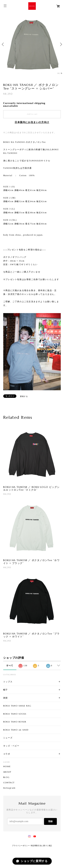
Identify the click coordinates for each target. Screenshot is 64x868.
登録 (50, 821)
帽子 (6, 690)
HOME (7, 766)
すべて (10, 666)
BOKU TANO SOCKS (15, 714)
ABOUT (7, 772)
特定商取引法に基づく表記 (41, 846)
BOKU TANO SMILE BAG (17, 706)
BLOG (6, 777)
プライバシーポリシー (21, 846)
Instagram (9, 788)
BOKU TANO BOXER (15, 722)
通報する (24, 396)
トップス (8, 682)
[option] (32, 44)
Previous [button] (3, 44)
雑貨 (6, 698)
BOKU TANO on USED (16, 730)
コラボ (7, 754)
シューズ (8, 738)
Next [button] (61, 44)
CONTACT (9, 783)
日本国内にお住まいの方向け (32, 122)
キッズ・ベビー (11, 746)
